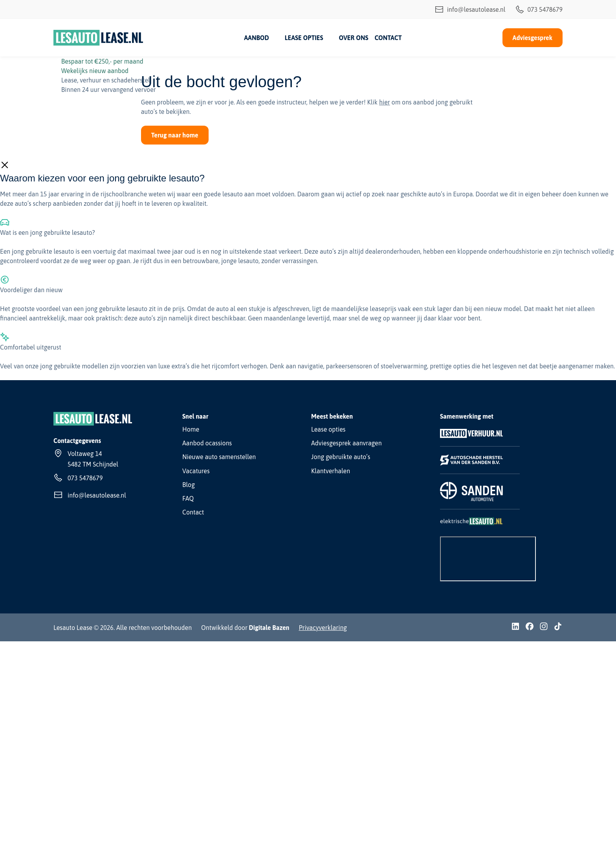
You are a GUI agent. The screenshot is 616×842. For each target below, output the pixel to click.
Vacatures (196, 471)
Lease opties (304, 38)
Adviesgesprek (533, 38)
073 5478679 (539, 9)
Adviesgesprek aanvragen (346, 443)
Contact (388, 38)
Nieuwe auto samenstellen (219, 457)
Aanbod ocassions (207, 443)
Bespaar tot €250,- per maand (102, 61)
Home (191, 429)
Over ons (353, 38)
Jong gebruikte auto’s (341, 457)
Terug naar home (175, 135)
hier (385, 102)
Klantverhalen (331, 471)
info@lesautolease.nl (470, 9)
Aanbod (256, 38)
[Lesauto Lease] (98, 38)
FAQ (188, 498)
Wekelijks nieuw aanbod (95, 71)
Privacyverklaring (323, 628)
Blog (189, 485)
